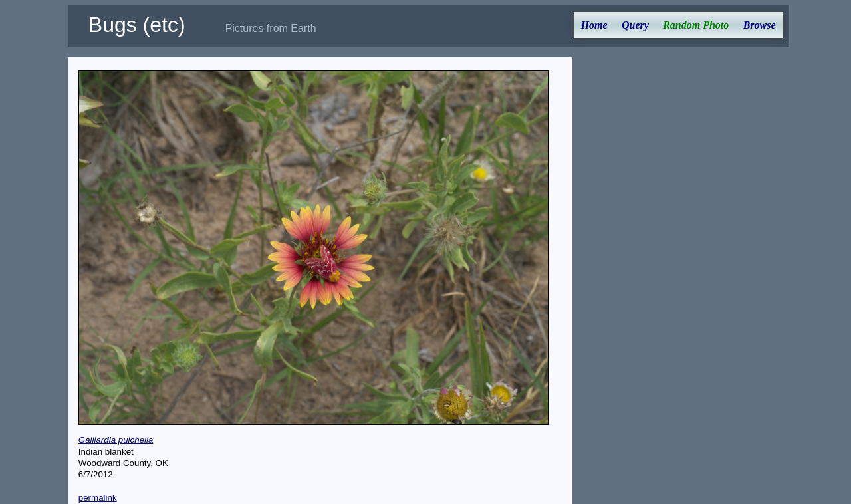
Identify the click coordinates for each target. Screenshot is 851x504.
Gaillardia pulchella (116, 440)
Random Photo (696, 25)
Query (635, 25)
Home (594, 25)
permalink (98, 498)
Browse (760, 25)
